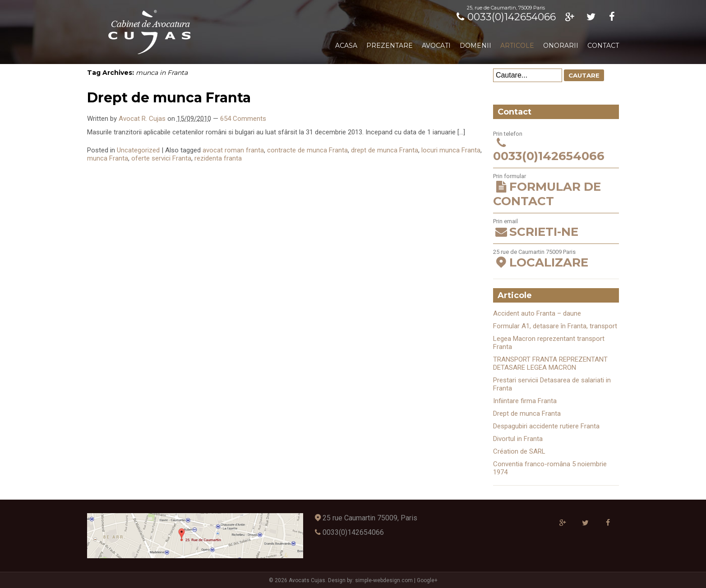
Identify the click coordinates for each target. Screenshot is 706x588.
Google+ (427, 580)
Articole (517, 46)
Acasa (346, 46)
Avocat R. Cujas (142, 119)
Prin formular (556, 191)
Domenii (475, 46)
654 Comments (243, 119)
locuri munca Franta (451, 150)
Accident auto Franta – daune (537, 313)
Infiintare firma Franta (525, 401)
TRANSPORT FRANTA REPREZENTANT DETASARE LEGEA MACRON (550, 363)
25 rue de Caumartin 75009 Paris (556, 259)
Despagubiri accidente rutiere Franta (546, 426)
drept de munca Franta (385, 150)
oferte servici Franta (161, 158)
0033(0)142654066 (505, 17)
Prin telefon (556, 147)
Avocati (436, 46)
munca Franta (108, 158)
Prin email (556, 228)
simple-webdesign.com (384, 580)
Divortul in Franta (518, 439)
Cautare (584, 75)
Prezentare (390, 46)
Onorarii (561, 46)
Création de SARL (519, 451)
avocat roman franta (233, 150)
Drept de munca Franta (169, 98)
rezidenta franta (218, 158)
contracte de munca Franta (307, 150)
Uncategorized (138, 150)
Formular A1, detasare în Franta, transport (555, 326)
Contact (603, 46)
